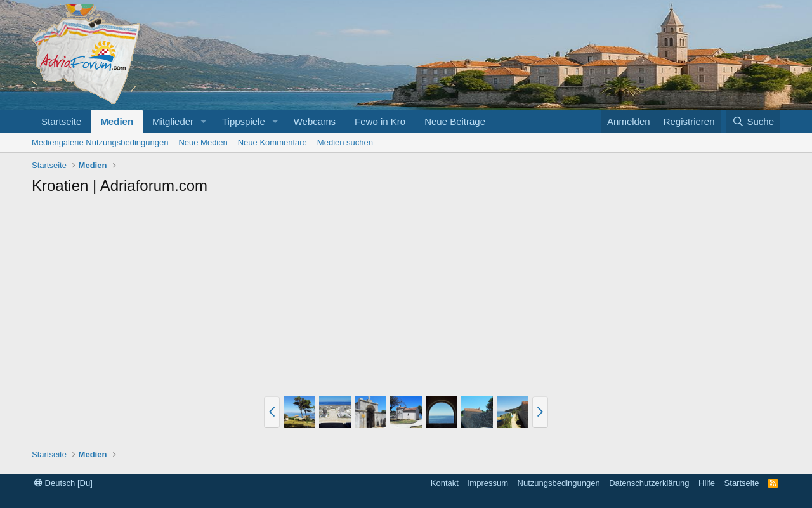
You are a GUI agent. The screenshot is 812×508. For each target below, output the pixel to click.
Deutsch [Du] (63, 483)
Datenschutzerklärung (649, 483)
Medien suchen (345, 142)
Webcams (315, 121)
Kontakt (445, 483)
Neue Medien (203, 142)
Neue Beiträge (455, 121)
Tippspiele (244, 121)
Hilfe (707, 483)
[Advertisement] (406, 297)
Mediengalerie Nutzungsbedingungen (100, 142)
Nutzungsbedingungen (559, 483)
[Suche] (753, 121)
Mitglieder (173, 121)
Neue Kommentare (272, 142)
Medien (117, 121)
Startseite (61, 121)
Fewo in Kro (380, 121)
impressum (488, 483)
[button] (204, 121)
